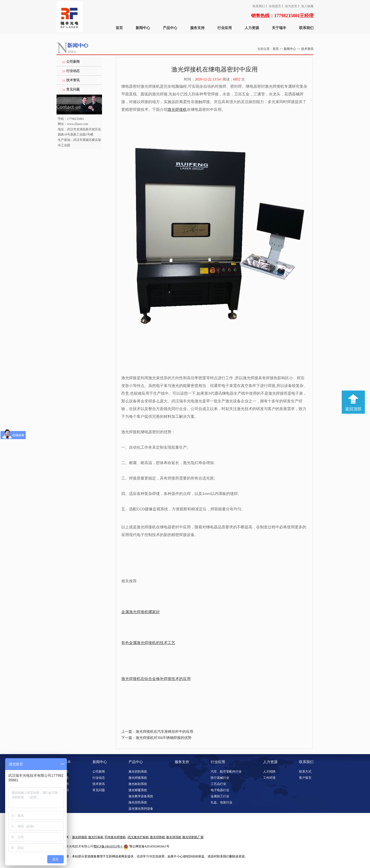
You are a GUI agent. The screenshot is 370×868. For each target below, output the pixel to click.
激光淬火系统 (138, 827)
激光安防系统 (138, 802)
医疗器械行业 (220, 778)
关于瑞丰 (279, 28)
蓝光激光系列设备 (141, 809)
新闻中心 (143, 28)
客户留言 (305, 778)
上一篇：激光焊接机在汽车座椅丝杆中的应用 (157, 732)
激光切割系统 (138, 772)
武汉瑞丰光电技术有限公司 (75, 846)
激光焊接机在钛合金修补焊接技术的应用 (156, 679)
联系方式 (305, 772)
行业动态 (73, 71)
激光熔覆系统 (138, 790)
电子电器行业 (220, 790)
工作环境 (269, 778)
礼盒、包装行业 (221, 802)
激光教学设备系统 (141, 796)
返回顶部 (353, 409)
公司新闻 (73, 62)
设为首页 (291, 6)
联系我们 (259, 6)
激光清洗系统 (138, 815)
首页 (119, 28)
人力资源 (252, 28)
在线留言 (275, 6)
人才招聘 (269, 772)
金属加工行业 (220, 796)
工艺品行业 (218, 784)
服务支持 (197, 28)
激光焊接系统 (138, 778)
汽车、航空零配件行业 (226, 772)
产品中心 (170, 28)
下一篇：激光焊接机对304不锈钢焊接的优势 (156, 738)
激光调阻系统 (138, 821)
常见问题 (73, 89)
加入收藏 (307, 6)
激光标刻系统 (138, 784)
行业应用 (225, 28)
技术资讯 (307, 49)
